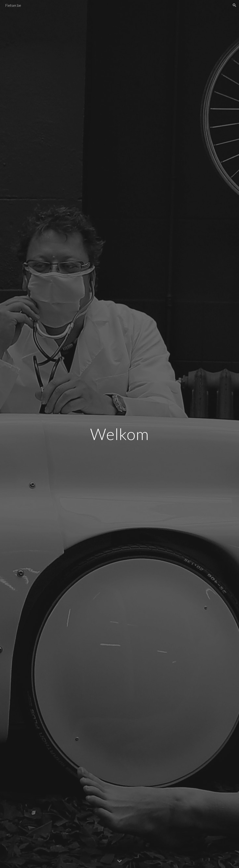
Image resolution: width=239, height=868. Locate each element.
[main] (120, 434)
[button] (234, 5)
